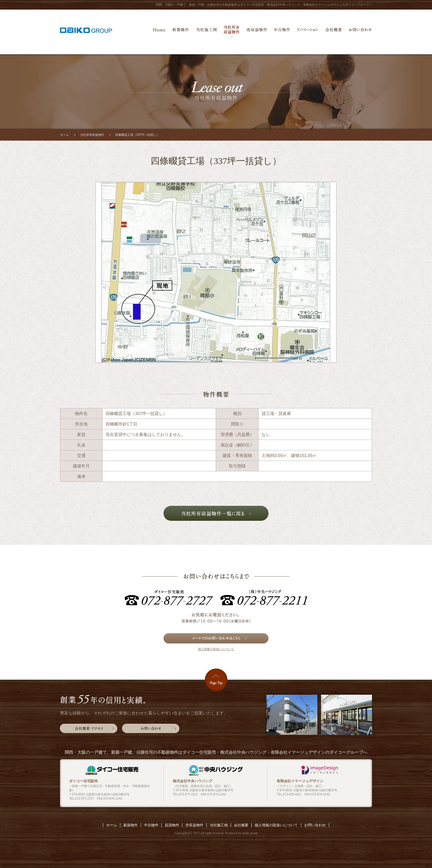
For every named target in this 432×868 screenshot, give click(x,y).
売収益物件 (257, 31)
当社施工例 (206, 31)
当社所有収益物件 (232, 31)
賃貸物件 (172, 825)
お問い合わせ (360, 31)
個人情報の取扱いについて (216, 649)
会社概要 (333, 31)
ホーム (159, 31)
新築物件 (181, 31)
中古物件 (282, 31)
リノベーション (308, 31)
